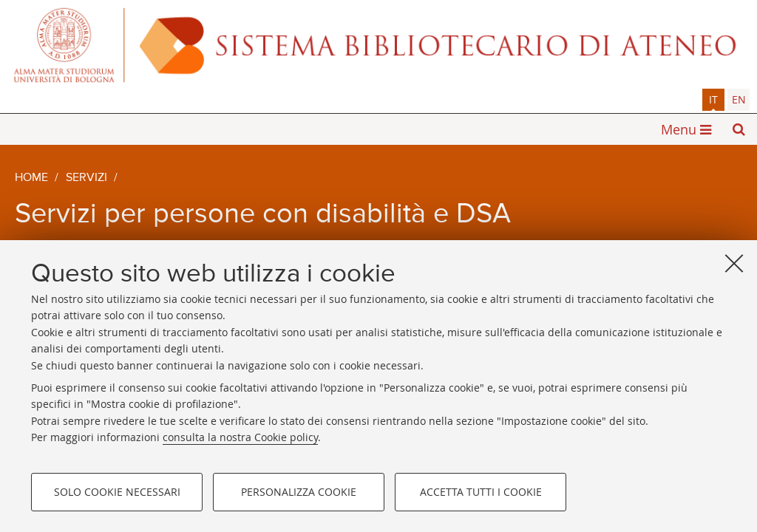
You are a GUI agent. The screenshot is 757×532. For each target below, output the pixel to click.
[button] (739, 129)
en (739, 99)
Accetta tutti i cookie (481, 492)
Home (31, 178)
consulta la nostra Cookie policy (240, 437)
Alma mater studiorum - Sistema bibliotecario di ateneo (378, 44)
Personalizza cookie (299, 492)
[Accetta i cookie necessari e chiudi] (734, 263)
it (713, 99)
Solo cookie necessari (117, 492)
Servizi (86, 178)
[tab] (713, 100)
